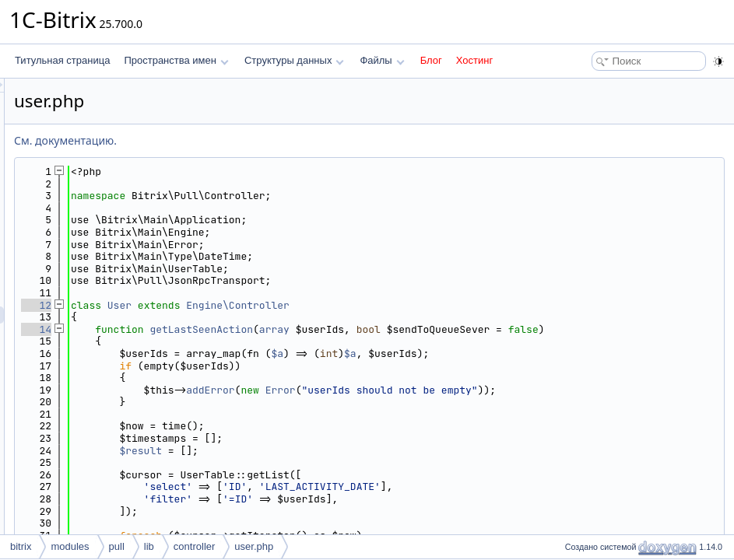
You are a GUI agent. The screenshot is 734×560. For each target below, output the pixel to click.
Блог (431, 60)
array (469, 329)
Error (475, 402)
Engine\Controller (432, 305)
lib (149, 546)
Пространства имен (176, 60)
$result (335, 462)
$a (472, 366)
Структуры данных (294, 60)
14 (231, 329)
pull (117, 546)
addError (405, 402)
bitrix (21, 546)
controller (194, 546)
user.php (254, 546)
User (314, 305)
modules (70, 546)
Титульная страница (62, 60)
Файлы (382, 60)
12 (231, 305)
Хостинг (474, 60)
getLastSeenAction (396, 329)
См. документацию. (260, 140)
